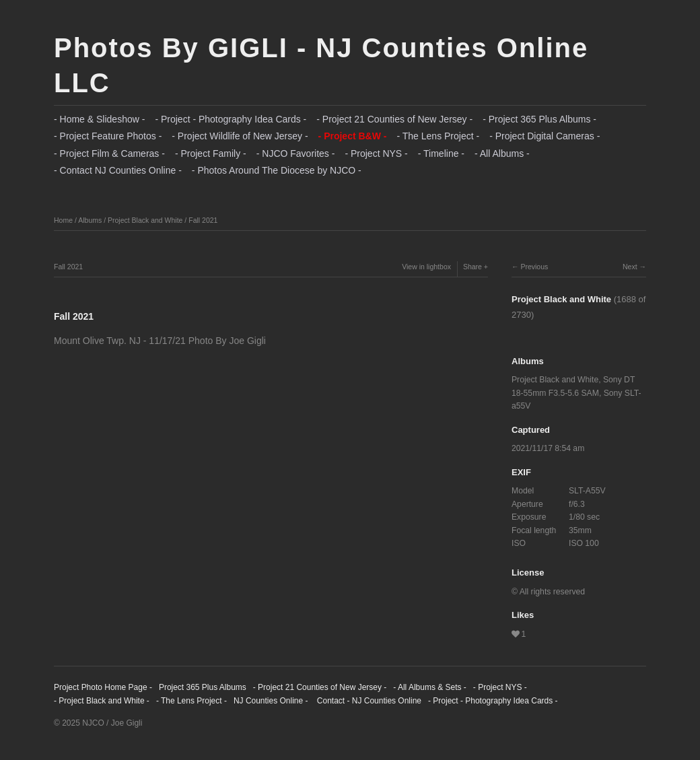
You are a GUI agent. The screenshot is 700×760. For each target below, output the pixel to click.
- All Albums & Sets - (430, 687)
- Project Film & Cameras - (109, 153)
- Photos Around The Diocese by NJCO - (277, 170)
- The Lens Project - (438, 136)
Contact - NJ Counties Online (368, 701)
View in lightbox (426, 267)
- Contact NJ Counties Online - (118, 170)
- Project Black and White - (102, 701)
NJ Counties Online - (271, 701)
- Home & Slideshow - (99, 119)
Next (630, 267)
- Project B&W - (353, 136)
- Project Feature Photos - (108, 136)
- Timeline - (441, 153)
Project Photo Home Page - (103, 687)
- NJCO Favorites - (296, 153)
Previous (534, 267)
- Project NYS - (376, 153)
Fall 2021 (203, 220)
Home (63, 220)
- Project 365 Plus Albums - (539, 119)
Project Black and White (145, 220)
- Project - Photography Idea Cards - (231, 119)
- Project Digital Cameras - (545, 136)
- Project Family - (211, 153)
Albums (90, 220)
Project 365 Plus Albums (203, 687)
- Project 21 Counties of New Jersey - (394, 119)
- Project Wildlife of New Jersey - (240, 136)
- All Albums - (502, 153)
